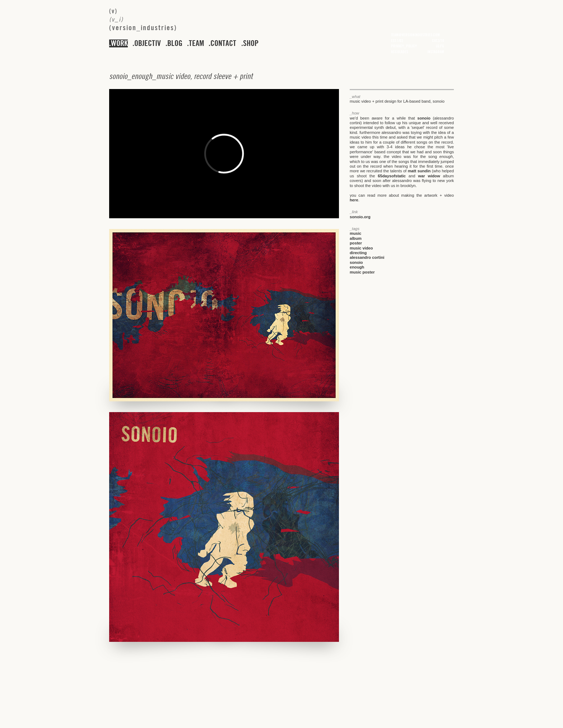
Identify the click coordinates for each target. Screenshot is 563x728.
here (354, 200)
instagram (436, 52)
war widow (429, 176)
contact (223, 43)
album (356, 238)
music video (361, 248)
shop (251, 43)
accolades (400, 52)
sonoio (424, 118)
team (196, 43)
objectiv (148, 43)
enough (357, 267)
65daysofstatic (392, 176)
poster (356, 243)
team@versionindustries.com (415, 35)
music (355, 233)
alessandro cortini (367, 257)
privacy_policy (404, 46)
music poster (362, 272)
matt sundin (419, 171)
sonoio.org (360, 217)
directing (358, 253)
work (119, 43)
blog (175, 43)
